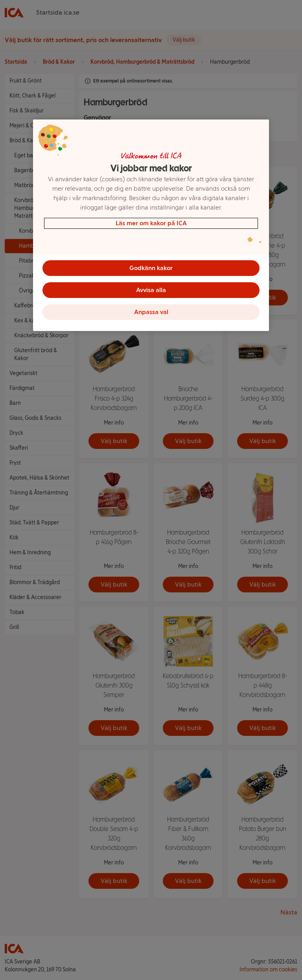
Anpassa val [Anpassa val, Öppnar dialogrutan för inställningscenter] (151, 312)
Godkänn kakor (151, 268)
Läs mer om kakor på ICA (151, 223)
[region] (151, 225)
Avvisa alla (151, 290)
